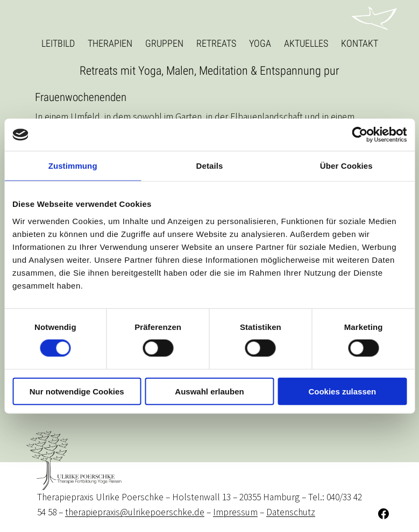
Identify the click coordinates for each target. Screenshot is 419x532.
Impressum (235, 512)
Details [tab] (210, 166)
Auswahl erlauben (209, 391)
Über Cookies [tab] (346, 166)
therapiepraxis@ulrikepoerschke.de (135, 512)
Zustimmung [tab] (73, 166)
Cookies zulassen (342, 391)
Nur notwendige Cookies (77, 391)
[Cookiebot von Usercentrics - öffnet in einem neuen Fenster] (360, 135)
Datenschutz (291, 512)
